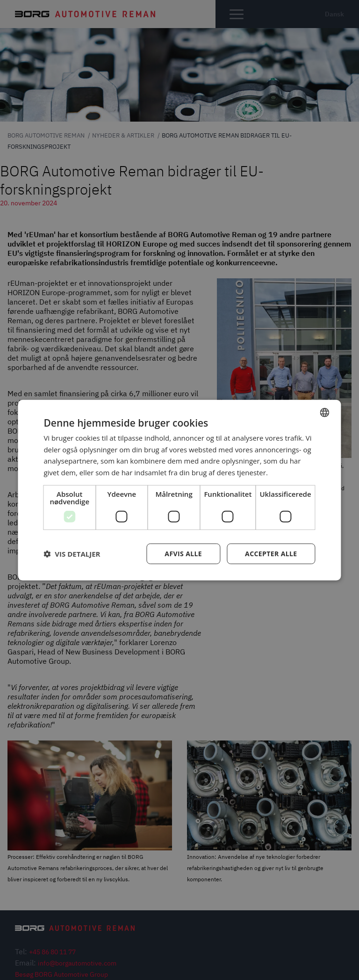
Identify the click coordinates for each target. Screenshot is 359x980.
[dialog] (179, 490)
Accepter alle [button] (271, 554)
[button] (72, 554)
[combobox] (325, 412)
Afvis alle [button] (183, 554)
